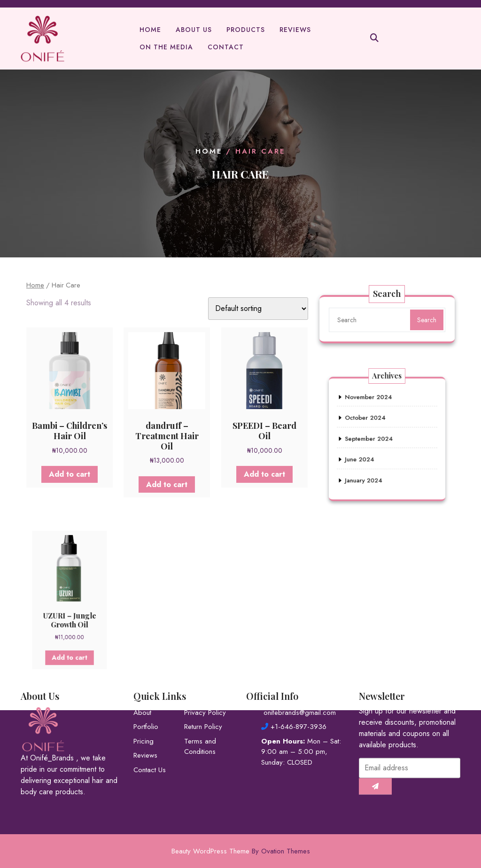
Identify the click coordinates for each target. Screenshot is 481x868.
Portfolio (146, 696)
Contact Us (150, 738)
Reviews (295, 31)
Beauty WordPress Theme (241, 851)
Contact (226, 49)
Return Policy (203, 696)
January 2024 (369, 470)
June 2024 (366, 454)
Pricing (144, 710)
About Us (194, 31)
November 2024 (372, 407)
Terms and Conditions (200, 715)
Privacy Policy (205, 681)
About (142, 681)
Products (246, 31)
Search (426, 320)
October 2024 (370, 422)
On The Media (166, 49)
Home (150, 31)
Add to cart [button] (70, 473)
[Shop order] (258, 309)
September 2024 (373, 438)
